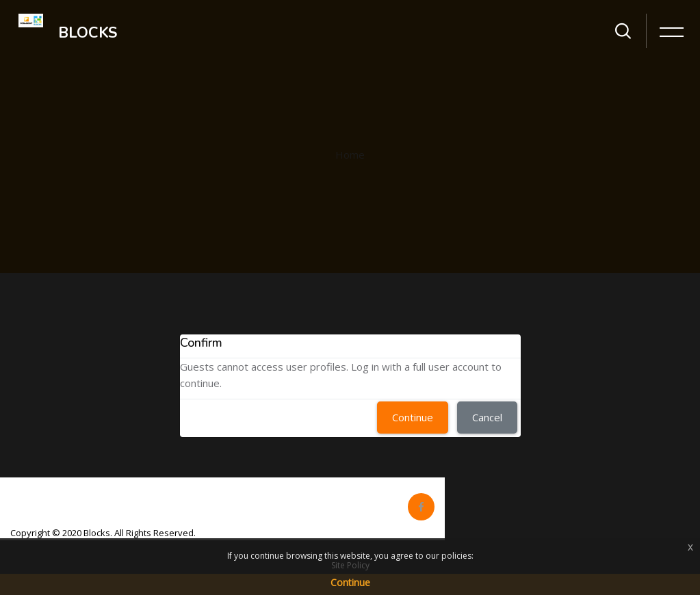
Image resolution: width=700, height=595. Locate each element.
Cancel (487, 417)
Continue (413, 417)
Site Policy (350, 565)
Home (350, 155)
